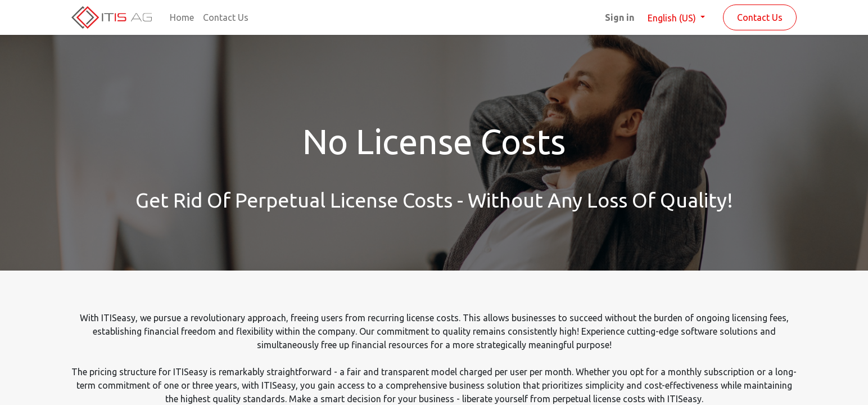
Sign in (620, 17)
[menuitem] (182, 17)
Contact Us (760, 17)
